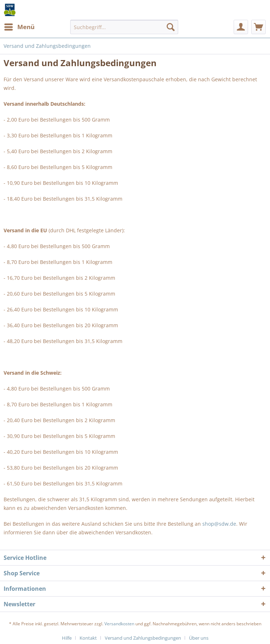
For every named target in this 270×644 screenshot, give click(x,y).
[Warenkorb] (258, 27)
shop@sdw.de (219, 524)
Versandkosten (119, 624)
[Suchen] (171, 27)
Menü (19, 26)
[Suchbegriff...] (124, 27)
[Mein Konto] (241, 27)
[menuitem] (19, 27)
